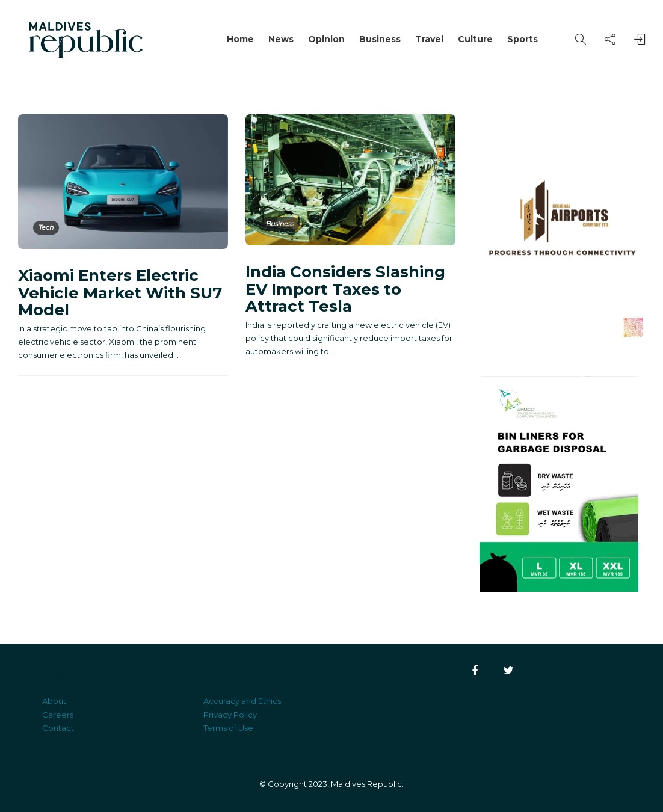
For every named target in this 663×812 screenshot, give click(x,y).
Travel (429, 39)
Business (380, 39)
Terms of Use (228, 728)
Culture (475, 39)
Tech (46, 227)
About (54, 701)
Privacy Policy (230, 715)
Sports (523, 39)
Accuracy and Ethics (242, 701)
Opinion (326, 39)
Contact (58, 728)
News (281, 39)
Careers (58, 715)
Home (240, 39)
